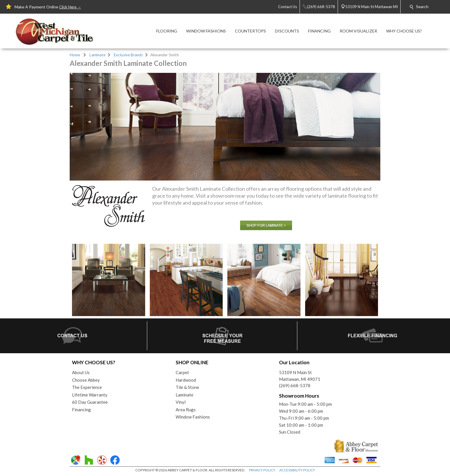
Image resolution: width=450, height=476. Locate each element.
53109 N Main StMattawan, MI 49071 (300, 376)
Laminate (97, 55)
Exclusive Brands (128, 55)
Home (75, 55)
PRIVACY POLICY (262, 470)
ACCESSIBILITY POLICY (297, 470)
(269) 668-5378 (295, 385)
